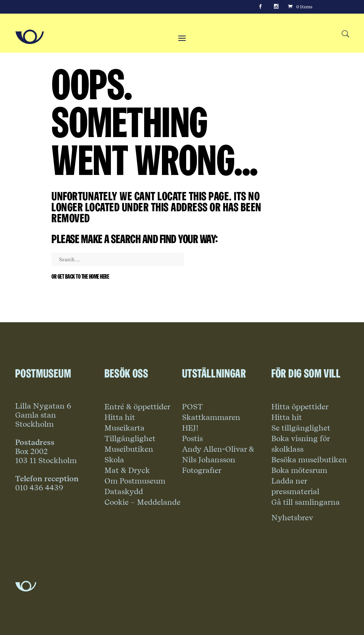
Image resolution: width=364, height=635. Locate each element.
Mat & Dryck (127, 470)
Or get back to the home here (80, 277)
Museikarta (124, 428)
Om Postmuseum (135, 481)
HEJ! (190, 428)
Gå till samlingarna (306, 502)
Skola (114, 460)
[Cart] (300, 7)
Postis (192, 438)
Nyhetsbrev (292, 518)
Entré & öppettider (137, 407)
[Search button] (345, 34)
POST (192, 407)
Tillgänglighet (130, 438)
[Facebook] (260, 7)
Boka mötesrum (299, 470)
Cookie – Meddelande (142, 502)
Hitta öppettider (300, 407)
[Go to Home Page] (30, 37)
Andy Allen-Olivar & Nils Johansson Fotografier (218, 460)
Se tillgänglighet (301, 428)
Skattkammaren (211, 417)
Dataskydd (124, 491)
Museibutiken (129, 449)
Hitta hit (120, 417)
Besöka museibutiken (309, 460)
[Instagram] (276, 7)
